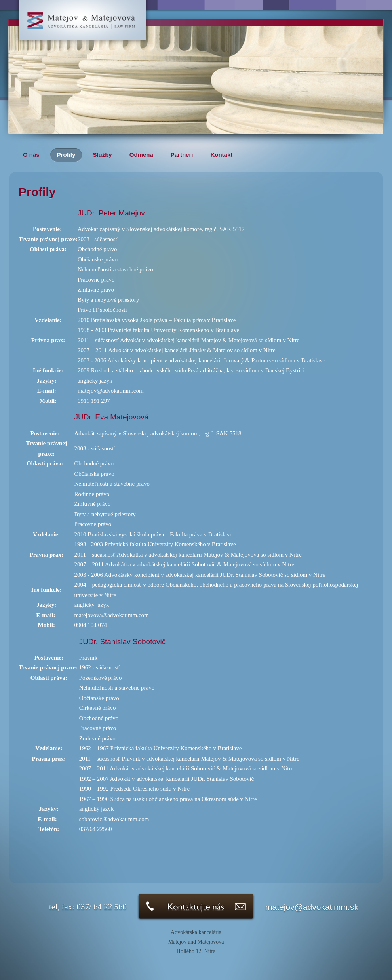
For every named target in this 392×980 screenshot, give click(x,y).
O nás (31, 155)
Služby (102, 155)
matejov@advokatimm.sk (312, 907)
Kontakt (221, 155)
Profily (66, 155)
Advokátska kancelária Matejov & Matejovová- (83, 27)
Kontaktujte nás (196, 907)
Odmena (141, 155)
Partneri (182, 155)
